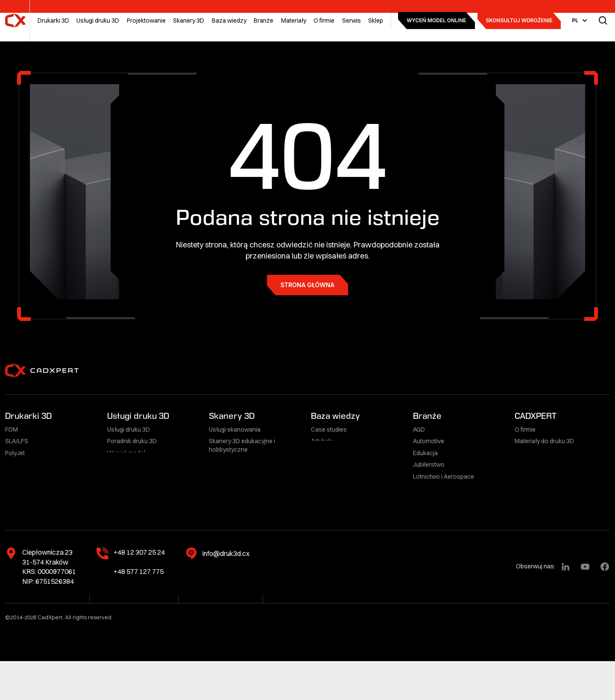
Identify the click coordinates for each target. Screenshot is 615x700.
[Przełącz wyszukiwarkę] (603, 21)
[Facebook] (605, 606)
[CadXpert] (16, 21)
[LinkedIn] (565, 606)
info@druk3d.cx (226, 592)
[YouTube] (585, 606)
